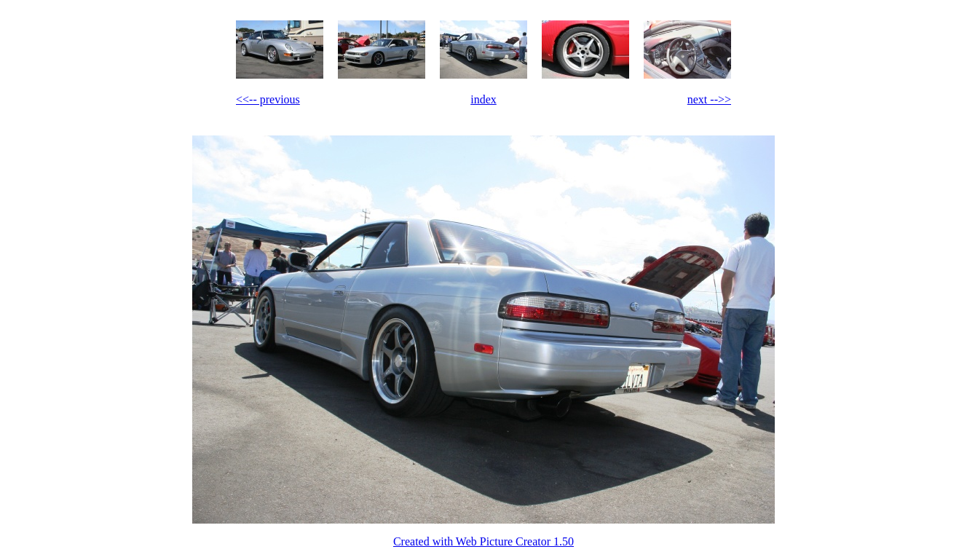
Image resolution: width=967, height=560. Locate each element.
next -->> (709, 99)
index (483, 99)
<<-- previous (268, 99)
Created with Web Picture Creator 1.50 (483, 541)
